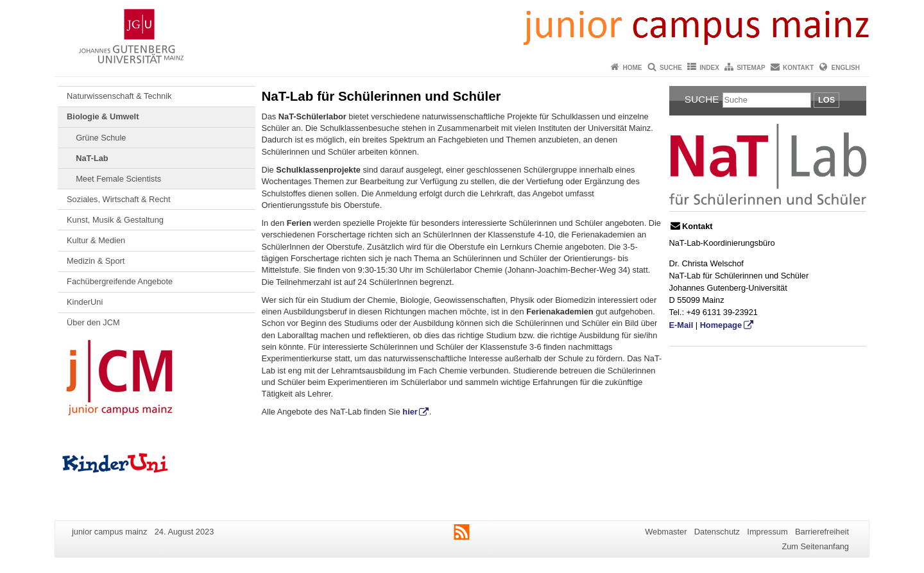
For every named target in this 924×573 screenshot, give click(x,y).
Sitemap (751, 68)
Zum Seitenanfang (815, 546)
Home (633, 68)
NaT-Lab (92, 158)
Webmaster (666, 532)
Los (826, 100)
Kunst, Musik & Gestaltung (115, 220)
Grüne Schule (101, 138)
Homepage (721, 325)
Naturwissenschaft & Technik (119, 96)
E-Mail (681, 325)
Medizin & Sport (96, 261)
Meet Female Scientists (118, 179)
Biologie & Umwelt (103, 116)
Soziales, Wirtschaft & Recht (118, 199)
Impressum (767, 532)
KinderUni (85, 302)
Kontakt (798, 68)
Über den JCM (93, 322)
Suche (671, 68)
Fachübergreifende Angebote (120, 281)
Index (709, 68)
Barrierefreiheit (822, 532)
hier (410, 412)
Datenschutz (717, 532)
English (846, 68)
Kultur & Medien (96, 240)
